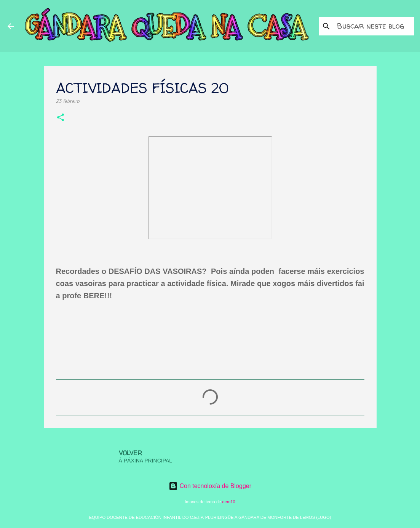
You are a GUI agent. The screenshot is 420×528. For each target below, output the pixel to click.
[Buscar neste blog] (374, 26)
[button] (61, 118)
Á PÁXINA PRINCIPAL (146, 461)
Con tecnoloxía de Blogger (210, 486)
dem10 (229, 502)
